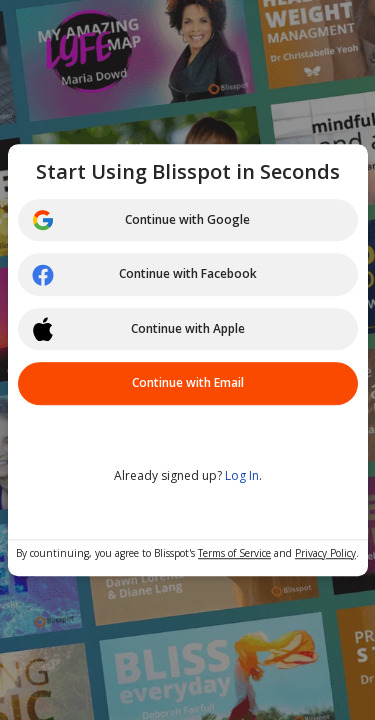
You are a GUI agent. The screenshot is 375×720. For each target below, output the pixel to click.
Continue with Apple (138, 329)
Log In (242, 475)
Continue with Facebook (144, 275)
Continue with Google (141, 220)
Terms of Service (234, 553)
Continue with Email (188, 382)
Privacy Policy (325, 553)
